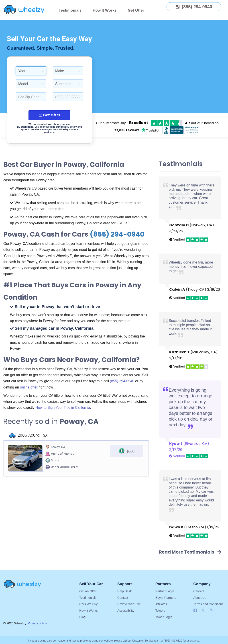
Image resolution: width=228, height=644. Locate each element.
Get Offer (136, 10)
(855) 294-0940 (117, 234)
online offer (29, 387)
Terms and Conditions (208, 604)
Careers (199, 591)
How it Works (88, 611)
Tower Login (164, 617)
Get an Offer (88, 591)
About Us (200, 598)
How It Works (105, 10)
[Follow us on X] (204, 611)
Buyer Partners (166, 598)
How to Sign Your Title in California (63, 408)
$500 (130, 451)
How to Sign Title (129, 604)
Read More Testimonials (190, 552)
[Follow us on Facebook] (195, 611)
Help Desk (125, 591)
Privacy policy (37, 623)
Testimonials (70, 10)
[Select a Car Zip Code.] (31, 97)
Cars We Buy (88, 604)
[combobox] (31, 71)
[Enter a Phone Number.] (68, 97)
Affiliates (161, 604)
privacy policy (69, 127)
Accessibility (126, 611)
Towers (160, 611)
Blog (82, 617)
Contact (123, 598)
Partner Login (165, 591)
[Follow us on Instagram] (211, 611)
